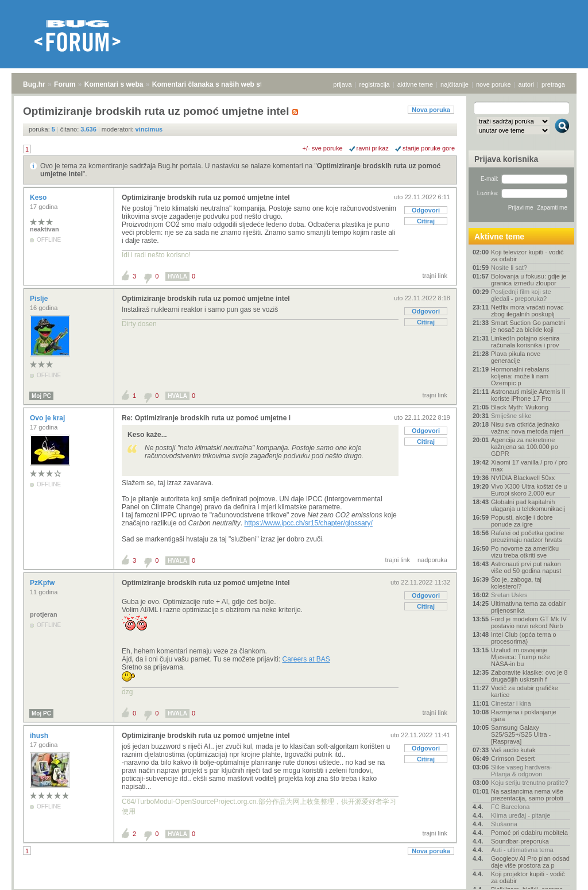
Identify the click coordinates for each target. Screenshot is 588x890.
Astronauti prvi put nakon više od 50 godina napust (526, 567)
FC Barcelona (510, 807)
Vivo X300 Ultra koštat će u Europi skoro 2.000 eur (529, 490)
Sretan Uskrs (509, 595)
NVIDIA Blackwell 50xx (523, 478)
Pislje (40, 299)
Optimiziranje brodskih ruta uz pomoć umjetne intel (206, 198)
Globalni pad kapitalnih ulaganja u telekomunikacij (528, 505)
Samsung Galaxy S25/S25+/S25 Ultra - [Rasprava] (521, 734)
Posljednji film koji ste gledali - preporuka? (521, 295)
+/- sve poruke (323, 148)
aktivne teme (415, 84)
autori (527, 84)
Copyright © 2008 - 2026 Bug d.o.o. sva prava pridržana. (294, 887)
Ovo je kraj (49, 418)
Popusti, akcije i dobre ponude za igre (522, 521)
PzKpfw (43, 583)
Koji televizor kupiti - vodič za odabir (527, 256)
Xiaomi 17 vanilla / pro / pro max (529, 466)
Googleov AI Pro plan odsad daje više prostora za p (530, 862)
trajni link (435, 276)
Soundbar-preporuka (520, 841)
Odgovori (426, 210)
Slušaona (504, 824)
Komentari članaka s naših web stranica (217, 84)
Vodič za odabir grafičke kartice (525, 691)
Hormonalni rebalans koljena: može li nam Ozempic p (520, 376)
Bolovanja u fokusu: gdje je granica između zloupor (529, 280)
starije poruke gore (429, 148)
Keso (39, 198)
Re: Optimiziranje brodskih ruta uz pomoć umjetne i (206, 418)
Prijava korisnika (506, 159)
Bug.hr (34, 84)
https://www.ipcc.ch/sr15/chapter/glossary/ (308, 523)
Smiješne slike (511, 416)
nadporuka (432, 560)
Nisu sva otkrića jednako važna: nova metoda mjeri (527, 428)
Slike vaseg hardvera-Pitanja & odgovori (521, 771)
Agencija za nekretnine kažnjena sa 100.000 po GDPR (525, 447)
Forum (65, 84)
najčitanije (454, 84)
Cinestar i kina (511, 703)
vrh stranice (557, 873)
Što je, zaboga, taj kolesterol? (516, 583)
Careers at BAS (306, 659)
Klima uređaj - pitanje (521, 815)
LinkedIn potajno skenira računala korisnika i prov (525, 342)
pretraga (553, 84)
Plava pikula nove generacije (516, 357)
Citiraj (426, 221)
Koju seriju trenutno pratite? (530, 783)
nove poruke (494, 84)
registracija (375, 84)
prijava (342, 84)
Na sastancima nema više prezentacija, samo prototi (527, 795)
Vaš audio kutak (513, 750)
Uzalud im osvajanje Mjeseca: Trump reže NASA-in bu (521, 657)
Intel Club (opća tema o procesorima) (524, 638)
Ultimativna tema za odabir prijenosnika (528, 607)
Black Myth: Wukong (520, 407)
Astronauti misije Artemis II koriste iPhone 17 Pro (528, 395)
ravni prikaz (373, 148)
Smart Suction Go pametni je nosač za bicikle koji (528, 326)
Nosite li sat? (509, 268)
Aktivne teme (499, 237)
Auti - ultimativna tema (522, 850)
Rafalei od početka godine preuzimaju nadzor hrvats (527, 536)
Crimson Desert (513, 759)
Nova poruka (431, 110)
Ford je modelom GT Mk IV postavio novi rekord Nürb (529, 622)
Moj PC (41, 396)
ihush (40, 736)
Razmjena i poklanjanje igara (524, 715)
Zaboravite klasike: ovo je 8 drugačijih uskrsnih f (529, 676)
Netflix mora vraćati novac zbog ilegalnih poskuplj (527, 311)
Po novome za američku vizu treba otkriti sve (525, 552)
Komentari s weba (114, 84)
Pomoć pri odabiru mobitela (529, 833)
